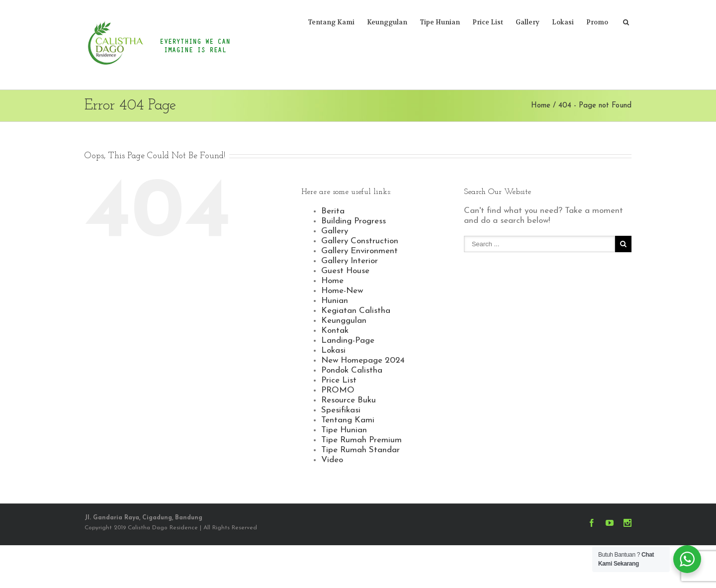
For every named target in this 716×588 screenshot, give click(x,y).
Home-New (342, 291)
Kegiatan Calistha (356, 311)
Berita (333, 211)
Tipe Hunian (440, 22)
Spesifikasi (341, 410)
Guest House (345, 271)
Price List (488, 22)
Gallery (528, 22)
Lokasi (563, 22)
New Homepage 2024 (363, 360)
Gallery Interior (350, 261)
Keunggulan (387, 22)
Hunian (335, 301)
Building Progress (354, 221)
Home (541, 106)
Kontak (335, 331)
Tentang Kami (331, 22)
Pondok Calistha (352, 370)
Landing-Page (348, 341)
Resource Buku (349, 400)
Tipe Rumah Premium (361, 440)
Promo (597, 22)
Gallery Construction (360, 241)
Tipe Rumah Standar (360, 450)
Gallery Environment (359, 251)
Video (332, 460)
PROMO (338, 390)
